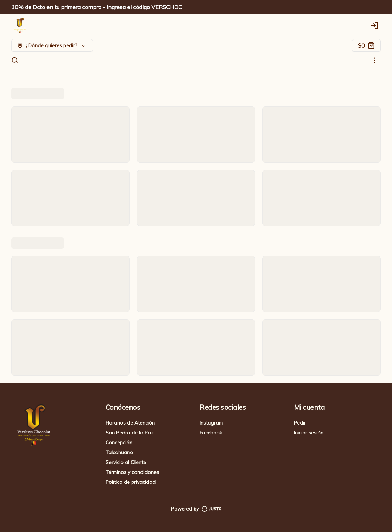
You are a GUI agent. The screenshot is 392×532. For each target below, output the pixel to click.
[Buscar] (15, 60)
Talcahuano (119, 452)
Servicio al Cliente (126, 462)
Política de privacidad (131, 482)
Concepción (119, 443)
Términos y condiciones (132, 472)
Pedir (300, 423)
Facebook (211, 433)
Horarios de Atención (130, 423)
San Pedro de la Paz (130, 433)
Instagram (211, 423)
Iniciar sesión (309, 433)
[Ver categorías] (374, 60)
